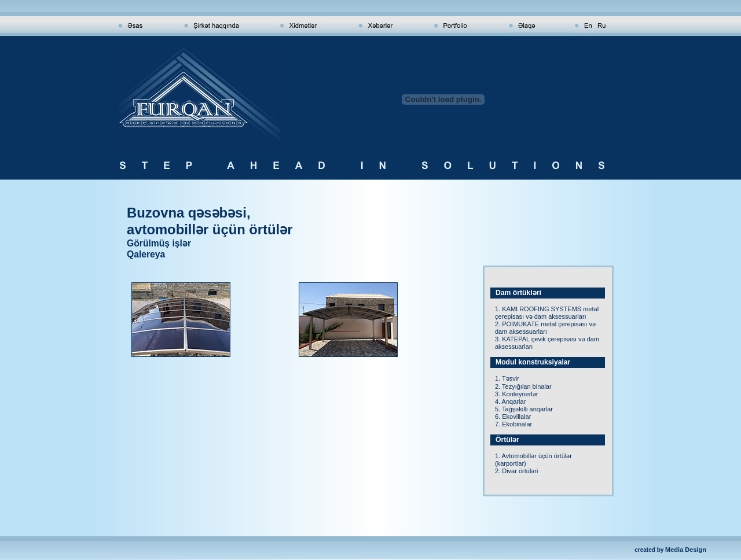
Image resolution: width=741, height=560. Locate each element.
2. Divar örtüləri (516, 471)
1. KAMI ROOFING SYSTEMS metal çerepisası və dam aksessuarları (547, 313)
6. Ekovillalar (513, 417)
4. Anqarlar (510, 401)
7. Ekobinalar (513, 424)
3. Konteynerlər (516, 394)
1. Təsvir (507, 378)
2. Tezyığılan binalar (523, 386)
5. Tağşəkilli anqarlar (524, 409)
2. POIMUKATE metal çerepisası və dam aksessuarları (545, 328)
